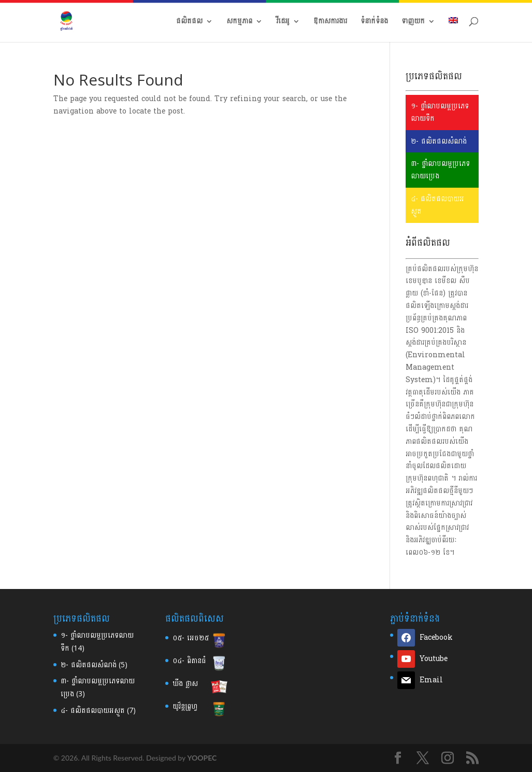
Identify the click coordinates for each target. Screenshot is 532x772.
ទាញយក (413, 23)
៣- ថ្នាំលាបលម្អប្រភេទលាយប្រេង (440, 170)
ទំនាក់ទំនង (374, 23)
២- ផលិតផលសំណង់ (439, 141)
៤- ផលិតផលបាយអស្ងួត (437, 205)
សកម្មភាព (239, 23)
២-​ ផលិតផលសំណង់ (89, 665)
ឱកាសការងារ (330, 23)
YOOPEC (202, 758)
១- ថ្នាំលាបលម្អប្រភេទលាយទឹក (440, 112)
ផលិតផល (189, 23)
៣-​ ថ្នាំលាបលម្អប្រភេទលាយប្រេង (98, 687)
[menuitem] (453, 30)
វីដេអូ (283, 23)
